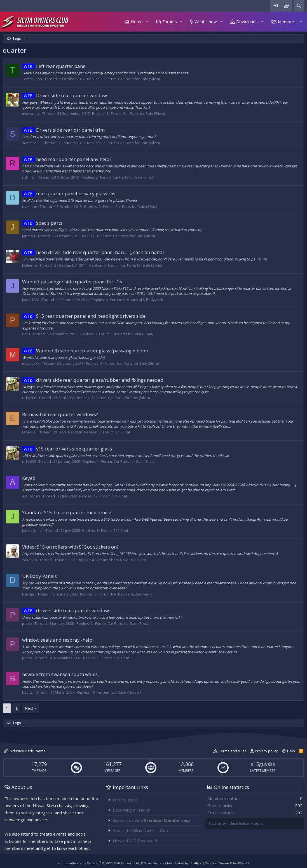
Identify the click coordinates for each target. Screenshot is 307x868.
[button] (147, 22)
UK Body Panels (39, 576)
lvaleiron (30, 265)
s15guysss (263, 764)
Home (137, 22)
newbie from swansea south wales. (60, 674)
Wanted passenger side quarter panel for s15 (72, 282)
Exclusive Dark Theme (25, 751)
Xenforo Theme (227, 863)
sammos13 (31, 143)
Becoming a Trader (131, 810)
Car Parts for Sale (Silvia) (139, 79)
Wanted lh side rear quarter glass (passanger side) (85, 351)
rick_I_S (28, 177)
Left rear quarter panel (54, 66)
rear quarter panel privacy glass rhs (69, 194)
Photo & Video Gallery (127, 560)
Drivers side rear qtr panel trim (63, 130)
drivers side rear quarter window (65, 610)
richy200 (29, 398)
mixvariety (31, 113)
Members (287, 22)
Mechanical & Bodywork (143, 300)
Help (291, 751)
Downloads (247, 22)
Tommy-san (32, 79)
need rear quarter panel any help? (67, 159)
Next (29, 708)
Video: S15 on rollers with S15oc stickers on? (70, 547)
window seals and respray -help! (58, 640)
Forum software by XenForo (99, 863)
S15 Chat (123, 432)
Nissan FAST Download (135, 841)
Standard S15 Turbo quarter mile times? (67, 512)
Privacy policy (266, 751)
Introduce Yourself (125, 692)
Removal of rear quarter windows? (60, 414)
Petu (26, 334)
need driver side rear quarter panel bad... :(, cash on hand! (93, 252)
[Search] (299, 6)
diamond (30, 207)
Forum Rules (125, 800)
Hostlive (195, 863)
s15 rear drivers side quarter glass (67, 449)
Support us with (151, 820)
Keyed (29, 478)
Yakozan (30, 560)
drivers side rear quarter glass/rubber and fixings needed (93, 380)
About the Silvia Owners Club (140, 830)
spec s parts (42, 223)
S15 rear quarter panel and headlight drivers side (84, 316)
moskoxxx (31, 363)
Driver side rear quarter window (65, 95)
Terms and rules (233, 751)
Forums (170, 22)
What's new (206, 22)
